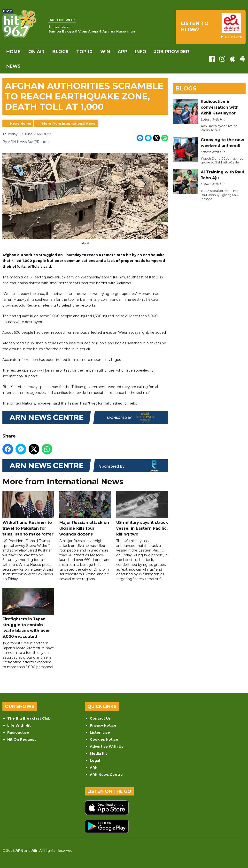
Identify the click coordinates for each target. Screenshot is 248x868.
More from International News (69, 123)
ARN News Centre (106, 775)
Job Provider (172, 52)
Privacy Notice (103, 725)
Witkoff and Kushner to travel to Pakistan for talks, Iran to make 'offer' (28, 514)
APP (123, 52)
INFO (141, 52)
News (13, 66)
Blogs (60, 52)
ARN (94, 768)
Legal (95, 761)
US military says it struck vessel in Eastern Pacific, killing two (142, 514)
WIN (105, 52)
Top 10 (84, 52)
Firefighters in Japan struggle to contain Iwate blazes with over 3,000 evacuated (28, 613)
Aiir (35, 851)
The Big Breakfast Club (29, 718)
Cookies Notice (104, 739)
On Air (36, 52)
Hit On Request (22, 739)
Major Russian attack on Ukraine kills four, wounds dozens (85, 514)
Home (13, 52)
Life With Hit (19, 725)
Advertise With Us (107, 746)
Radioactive (18, 732)
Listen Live (100, 732)
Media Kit (98, 754)
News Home (21, 123)
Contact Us (100, 718)
